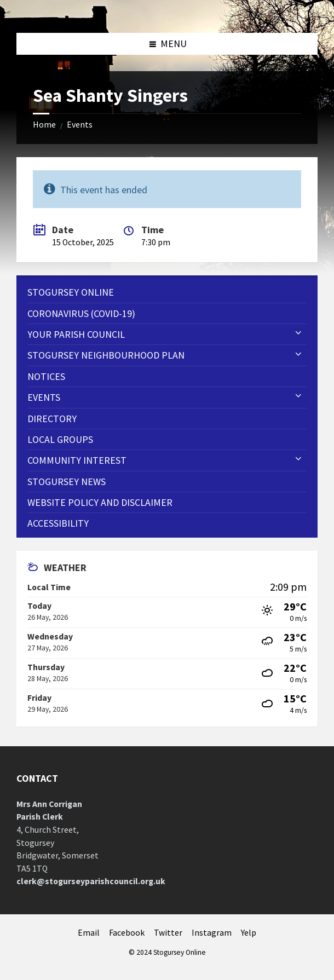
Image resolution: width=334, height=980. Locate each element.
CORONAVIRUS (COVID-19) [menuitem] (81, 313)
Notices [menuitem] (46, 376)
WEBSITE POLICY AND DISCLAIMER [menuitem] (100, 502)
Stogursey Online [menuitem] (71, 292)
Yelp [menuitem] (249, 933)
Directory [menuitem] (52, 419)
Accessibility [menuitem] (58, 523)
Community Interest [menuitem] (77, 460)
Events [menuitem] (44, 397)
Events (80, 125)
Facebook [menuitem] (127, 933)
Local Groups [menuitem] (60, 439)
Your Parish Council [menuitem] (76, 334)
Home (44, 125)
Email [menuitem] (89, 933)
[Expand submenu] (298, 333)
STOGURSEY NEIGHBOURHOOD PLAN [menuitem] (106, 355)
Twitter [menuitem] (168, 933)
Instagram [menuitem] (212, 933)
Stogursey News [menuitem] (67, 482)
